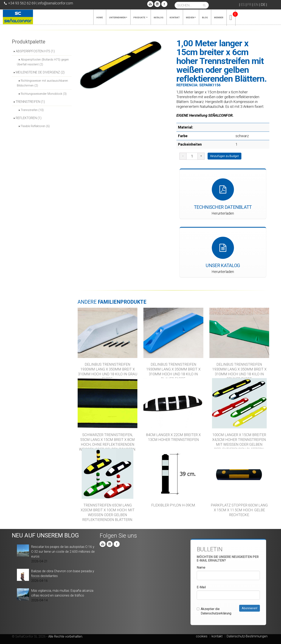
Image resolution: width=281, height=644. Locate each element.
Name (201, 567)
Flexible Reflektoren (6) (35, 126)
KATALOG (159, 18)
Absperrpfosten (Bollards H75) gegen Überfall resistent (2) (43, 62)
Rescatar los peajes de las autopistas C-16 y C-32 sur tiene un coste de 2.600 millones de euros (63, 552)
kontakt (217, 636)
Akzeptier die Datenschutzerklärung (214, 611)
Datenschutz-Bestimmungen (247, 636)
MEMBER (219, 18)
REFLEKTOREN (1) (29, 118)
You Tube (150, 4)
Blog (205, 18)
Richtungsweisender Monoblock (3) (44, 94)
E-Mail (201, 587)
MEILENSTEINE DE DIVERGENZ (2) (40, 72)
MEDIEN (191, 18)
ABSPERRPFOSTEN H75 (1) (35, 51)
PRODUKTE (140, 18)
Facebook (164, 4)
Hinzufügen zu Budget (224, 156)
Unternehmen (118, 18)
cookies (202, 636)
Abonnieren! (250, 608)
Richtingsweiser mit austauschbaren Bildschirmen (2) (42, 83)
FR (249, 5)
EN (256, 5)
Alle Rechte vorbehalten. (66, 636)
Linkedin (157, 4)
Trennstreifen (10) (32, 110)
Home (100, 18)
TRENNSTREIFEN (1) (30, 102)
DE (263, 5)
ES (243, 5)
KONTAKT (175, 18)
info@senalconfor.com (56, 3)
